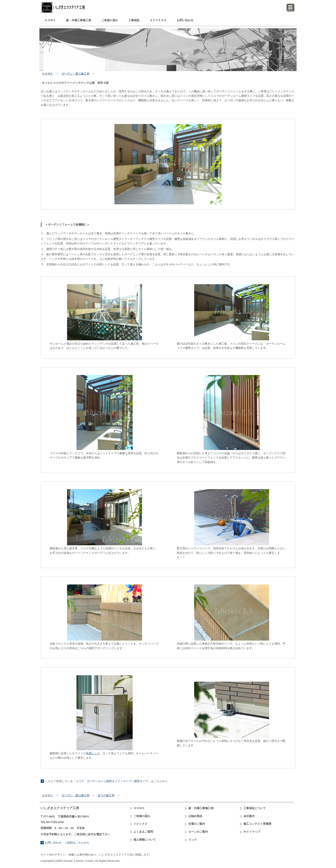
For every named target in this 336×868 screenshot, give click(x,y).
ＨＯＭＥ (50, 20)
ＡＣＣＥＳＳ (158, 20)
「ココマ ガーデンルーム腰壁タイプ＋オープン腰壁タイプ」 (112, 781)
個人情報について (145, 840)
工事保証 (134, 20)
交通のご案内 (197, 824)
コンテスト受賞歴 (257, 824)
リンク (193, 840)
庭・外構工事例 (79, 20)
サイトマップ (252, 832)
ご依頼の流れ (110, 20)
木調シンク (93, 753)
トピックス (140, 824)
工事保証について (255, 808)
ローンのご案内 (198, 832)
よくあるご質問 (143, 832)
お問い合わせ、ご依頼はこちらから (67, 843)
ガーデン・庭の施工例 (75, 74)
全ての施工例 (106, 795)
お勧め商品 (195, 816)
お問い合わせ (185, 20)
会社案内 (249, 816)
